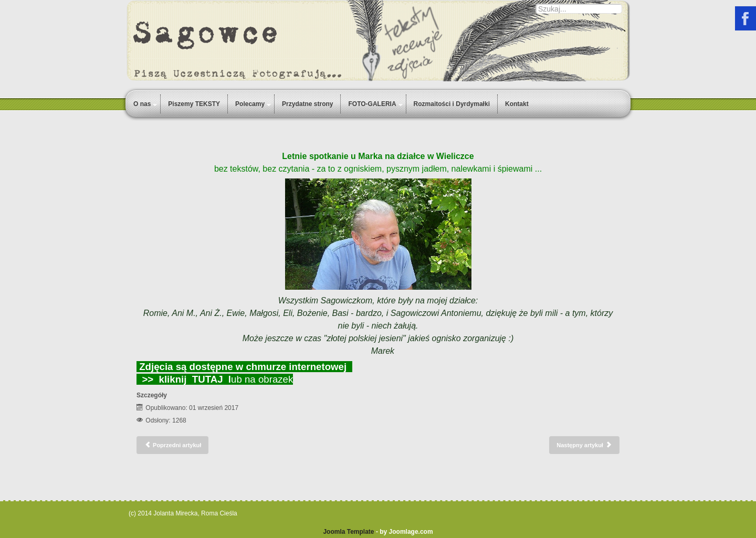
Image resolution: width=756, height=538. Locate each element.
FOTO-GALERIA (372, 104)
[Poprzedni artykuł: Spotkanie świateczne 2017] (172, 445)
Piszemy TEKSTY (194, 104)
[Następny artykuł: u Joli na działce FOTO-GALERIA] (584, 445)
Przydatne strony (307, 104)
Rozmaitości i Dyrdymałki (452, 104)
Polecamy (250, 104)
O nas (142, 104)
